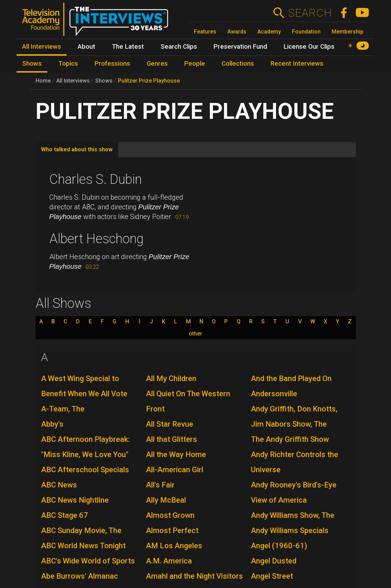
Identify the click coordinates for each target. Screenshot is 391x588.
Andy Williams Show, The (293, 515)
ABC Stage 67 (65, 515)
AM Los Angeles (174, 546)
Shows (104, 81)
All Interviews (73, 81)
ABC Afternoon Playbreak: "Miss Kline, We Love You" (85, 447)
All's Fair (160, 485)
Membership (348, 32)
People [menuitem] (195, 64)
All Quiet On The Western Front (188, 401)
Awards (237, 32)
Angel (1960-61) (279, 546)
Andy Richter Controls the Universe (295, 462)
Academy (269, 32)
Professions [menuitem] (112, 64)
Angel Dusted (274, 561)
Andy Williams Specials (290, 530)
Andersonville (274, 394)
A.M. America (169, 561)
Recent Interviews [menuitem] (297, 64)
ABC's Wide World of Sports (88, 561)
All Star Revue (170, 424)
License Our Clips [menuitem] (309, 47)
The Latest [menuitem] (128, 47)
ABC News (59, 485)
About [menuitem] (86, 47)
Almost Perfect (172, 530)
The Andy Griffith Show (290, 439)
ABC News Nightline (75, 500)
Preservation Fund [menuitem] (240, 47)
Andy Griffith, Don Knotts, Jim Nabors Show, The (294, 416)
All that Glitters (172, 439)
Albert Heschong (96, 239)
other (195, 334)
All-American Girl (175, 470)
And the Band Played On (291, 378)
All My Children (171, 378)
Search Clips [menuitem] (179, 47)
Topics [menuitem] (68, 64)
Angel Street (272, 576)
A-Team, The (63, 409)
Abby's (52, 424)
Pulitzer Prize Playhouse (149, 81)
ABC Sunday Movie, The (81, 530)
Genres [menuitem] (157, 64)
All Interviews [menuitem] (42, 47)
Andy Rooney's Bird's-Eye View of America (294, 492)
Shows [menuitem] (32, 64)
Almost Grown (170, 515)
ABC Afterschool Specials (85, 470)
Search (310, 13)
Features (205, 32)
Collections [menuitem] (238, 64)
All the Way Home (176, 454)
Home (43, 81)
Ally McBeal (166, 500)
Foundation (306, 32)
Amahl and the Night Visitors (194, 576)
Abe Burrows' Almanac (80, 576)
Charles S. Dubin (96, 179)
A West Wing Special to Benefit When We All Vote (84, 386)
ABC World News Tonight (83, 546)
